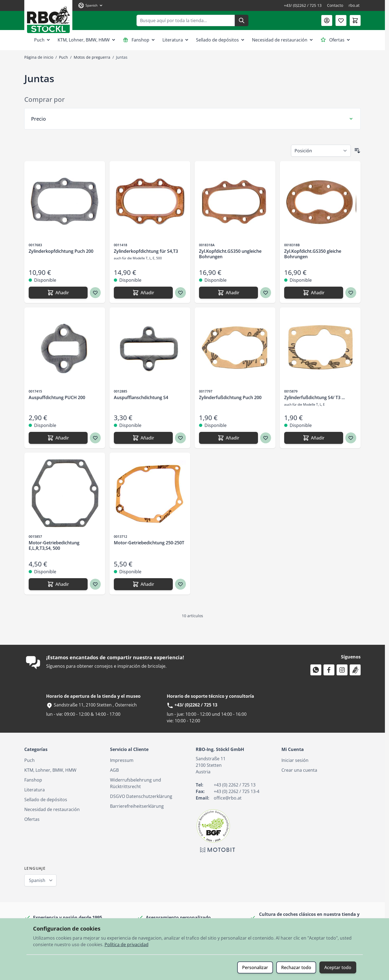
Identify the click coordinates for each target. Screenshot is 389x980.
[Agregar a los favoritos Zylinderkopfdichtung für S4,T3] (180, 293)
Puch (43, 40)
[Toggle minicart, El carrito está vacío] (355, 20)
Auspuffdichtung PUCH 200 (57, 397)
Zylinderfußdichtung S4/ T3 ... (314, 397)
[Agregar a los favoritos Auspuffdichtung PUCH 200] (95, 438)
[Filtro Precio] (192, 119)
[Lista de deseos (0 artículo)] (341, 20)
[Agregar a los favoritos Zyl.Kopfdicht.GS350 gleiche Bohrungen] (351, 293)
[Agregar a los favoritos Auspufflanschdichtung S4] (180, 438)
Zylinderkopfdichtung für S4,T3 (146, 251)
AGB (114, 770)
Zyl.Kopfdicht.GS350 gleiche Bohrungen (313, 254)
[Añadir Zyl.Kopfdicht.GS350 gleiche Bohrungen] (314, 293)
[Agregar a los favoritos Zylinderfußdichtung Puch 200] (266, 438)
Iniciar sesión (295, 760)
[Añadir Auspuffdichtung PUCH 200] (58, 438)
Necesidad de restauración (283, 40)
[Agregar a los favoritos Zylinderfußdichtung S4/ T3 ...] (351, 438)
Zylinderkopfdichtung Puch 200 (61, 251)
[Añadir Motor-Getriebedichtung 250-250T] (143, 584)
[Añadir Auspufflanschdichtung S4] (143, 438)
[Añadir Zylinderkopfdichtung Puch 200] (58, 293)
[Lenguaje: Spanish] (91, 5)
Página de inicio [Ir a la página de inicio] (39, 57)
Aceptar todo (338, 967)
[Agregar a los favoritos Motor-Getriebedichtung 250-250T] (180, 584)
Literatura (176, 40)
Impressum (122, 760)
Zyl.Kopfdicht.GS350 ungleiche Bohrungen (230, 254)
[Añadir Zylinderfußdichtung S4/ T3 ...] (314, 438)
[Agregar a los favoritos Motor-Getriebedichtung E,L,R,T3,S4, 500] (95, 584)
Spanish (37, 880)
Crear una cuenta (299, 770)
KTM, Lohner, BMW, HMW (87, 40)
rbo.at (354, 5)
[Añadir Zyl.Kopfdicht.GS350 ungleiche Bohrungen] (228, 293)
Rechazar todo (296, 967)
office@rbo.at (228, 798)
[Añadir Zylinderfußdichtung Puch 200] (228, 438)
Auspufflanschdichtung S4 (141, 397)
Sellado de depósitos (221, 40)
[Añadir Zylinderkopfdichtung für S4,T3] (143, 293)
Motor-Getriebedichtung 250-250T (149, 543)
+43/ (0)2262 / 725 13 (303, 5)
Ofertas (336, 40)
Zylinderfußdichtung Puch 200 (230, 397)
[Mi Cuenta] (327, 20)
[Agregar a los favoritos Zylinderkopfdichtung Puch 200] (95, 293)
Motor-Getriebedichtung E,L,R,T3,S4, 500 (54, 545)
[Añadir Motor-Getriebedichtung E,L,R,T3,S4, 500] (58, 584)
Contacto (335, 5)
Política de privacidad (127, 945)
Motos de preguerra (92, 57)
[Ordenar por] (321, 151)
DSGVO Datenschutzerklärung (141, 796)
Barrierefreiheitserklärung (137, 806)
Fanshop (139, 40)
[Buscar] (242, 20)
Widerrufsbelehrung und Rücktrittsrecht (136, 783)
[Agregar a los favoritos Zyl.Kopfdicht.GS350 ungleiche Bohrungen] (266, 293)
